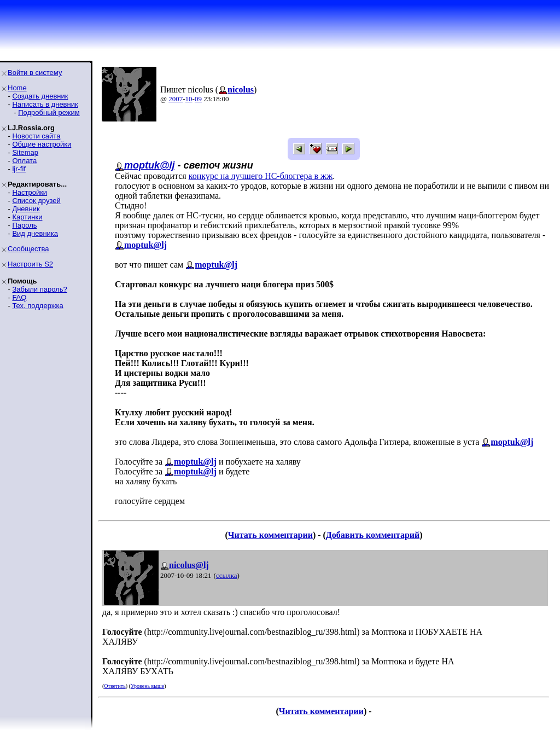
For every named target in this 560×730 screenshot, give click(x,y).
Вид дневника (35, 233)
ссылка (227, 575)
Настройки (30, 192)
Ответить (115, 686)
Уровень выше (147, 686)
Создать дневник (40, 96)
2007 (176, 99)
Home (17, 88)
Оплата (24, 161)
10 (189, 99)
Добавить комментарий (373, 535)
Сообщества (28, 249)
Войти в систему (35, 73)
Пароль (24, 225)
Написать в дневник (45, 104)
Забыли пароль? (39, 289)
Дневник (26, 209)
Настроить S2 (30, 264)
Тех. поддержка (37, 306)
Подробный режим (49, 112)
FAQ (19, 297)
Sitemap (25, 152)
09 (198, 99)
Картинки (27, 217)
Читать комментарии (270, 535)
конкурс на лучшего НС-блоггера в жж (261, 176)
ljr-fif (19, 169)
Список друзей (36, 201)
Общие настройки (42, 144)
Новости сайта (36, 136)
